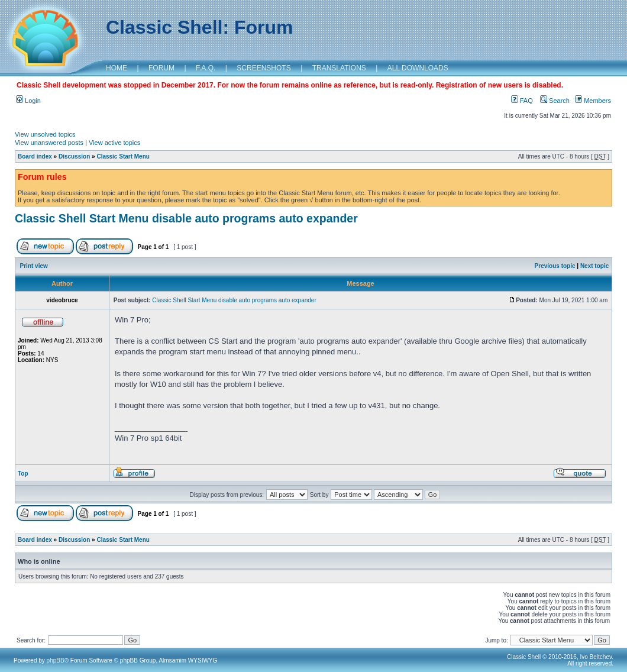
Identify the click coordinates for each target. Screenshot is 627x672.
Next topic (594, 266)
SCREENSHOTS (264, 68)
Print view (34, 266)
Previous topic (555, 266)
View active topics (114, 143)
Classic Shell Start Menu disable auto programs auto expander (186, 218)
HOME (117, 68)
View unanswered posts (49, 143)
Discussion (74, 156)
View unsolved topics (45, 134)
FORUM (161, 68)
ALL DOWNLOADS (418, 68)
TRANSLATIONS (339, 68)
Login (28, 101)
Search (555, 101)
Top (23, 474)
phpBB (56, 660)
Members (593, 101)
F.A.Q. (206, 68)
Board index (35, 156)
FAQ (522, 101)
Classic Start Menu (123, 156)
